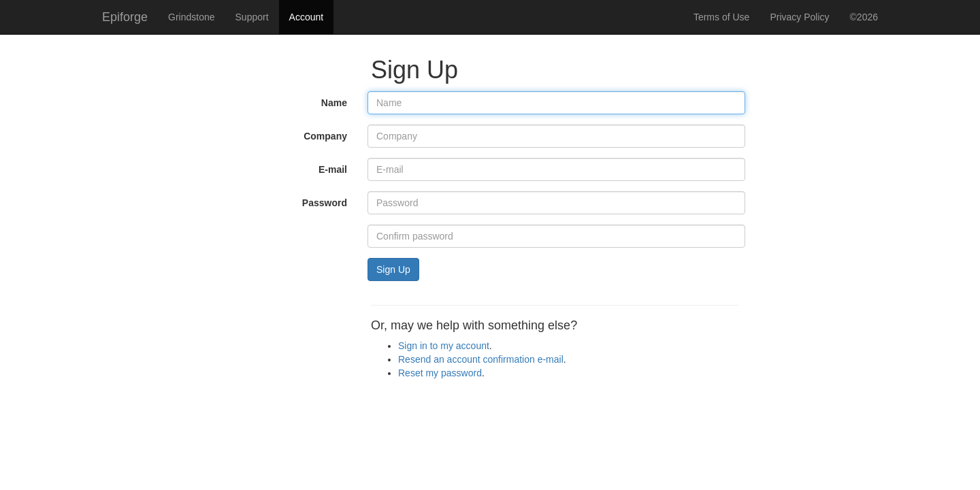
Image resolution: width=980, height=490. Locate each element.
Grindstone (191, 17)
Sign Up (393, 269)
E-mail (333, 169)
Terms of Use (721, 17)
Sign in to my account (444, 346)
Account (307, 17)
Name (334, 103)
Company (325, 136)
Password (325, 203)
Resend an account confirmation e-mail (481, 359)
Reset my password (440, 373)
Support (252, 17)
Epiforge (125, 17)
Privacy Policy (799, 17)
